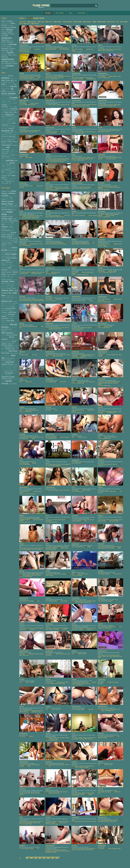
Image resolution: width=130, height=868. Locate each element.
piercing (14, 158)
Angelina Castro (7, 217)
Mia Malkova (7, 330)
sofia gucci (27, 52)
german (3, 127)
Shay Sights (9, 366)
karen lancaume (28, 79)
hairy (6, 129)
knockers (4, 140)
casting (3, 100)
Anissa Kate (7, 219)
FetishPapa (5, 27)
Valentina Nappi (8, 377)
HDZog (4, 32)
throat (8, 178)
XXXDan (10, 66)
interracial (5, 136)
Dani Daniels (12, 258)
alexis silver (27, 522)
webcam (9, 181)
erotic (8, 118)
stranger (109, 711)
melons (3, 148)
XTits (3, 66)
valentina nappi (81, 160)
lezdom (78, 188)
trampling (22, 187)
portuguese (34, 273)
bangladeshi (48, 851)
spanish (37, 103)
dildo (3, 115)
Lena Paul (12, 312)
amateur (5, 78)
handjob (11, 128)
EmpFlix (10, 25)
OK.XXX (10, 42)
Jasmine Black (11, 274)
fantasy (3, 121)
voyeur (58, 217)
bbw (15, 84)
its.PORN (5, 36)
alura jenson (54, 438)
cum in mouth (5, 109)
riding (13, 165)
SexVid (3, 53)
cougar (10, 103)
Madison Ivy (5, 323)
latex (79, 574)
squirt (7, 172)
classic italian (124, 22)
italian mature (57, 22)
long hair (4, 143)
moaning (12, 150)
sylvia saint (36, 79)
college (9, 101)
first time (67, 105)
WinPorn (8, 64)
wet (13, 181)
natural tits (5, 153)
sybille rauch (106, 190)
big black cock (6, 89)
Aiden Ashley (13, 196)
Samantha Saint (6, 356)
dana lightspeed (81, 357)
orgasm (7, 157)
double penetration (7, 116)
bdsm (3, 87)
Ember (4, 264)
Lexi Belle (4, 315)
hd (12, 131)
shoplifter (77, 244)
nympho (100, 628)
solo (3, 172)
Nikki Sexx (11, 339)
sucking (4, 176)
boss (80, 105)
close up (4, 101)
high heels (60, 792)
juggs (6, 138)
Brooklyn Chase (12, 239)
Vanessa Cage (7, 379)
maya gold (79, 575)
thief (54, 217)
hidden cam (57, 215)
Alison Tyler (9, 206)
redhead (9, 165)
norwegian (76, 739)
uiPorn (14, 55)
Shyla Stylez (9, 368)
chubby (14, 100)
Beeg (13, 23)
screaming (13, 167)
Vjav (3, 64)
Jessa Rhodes (6, 283)
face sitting (54, 243)
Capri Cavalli (14, 240)
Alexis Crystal (7, 201)
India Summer (6, 272)
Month (36, 18)
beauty (8, 87)
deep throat (9, 112)
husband (10, 135)
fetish (14, 123)
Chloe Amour (13, 250)
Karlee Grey (9, 298)
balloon (76, 132)
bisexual (81, 628)
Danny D (6, 260)
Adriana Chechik (8, 194)
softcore (14, 170)
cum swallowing (114, 520)
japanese (12, 136)
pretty (3, 163)
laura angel (27, 464)
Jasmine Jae (6, 276)
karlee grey (53, 133)
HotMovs (5, 34)
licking (10, 141)
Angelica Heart (12, 215)
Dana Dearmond (6, 256)
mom (8, 151)
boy (106, 792)
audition (54, 105)
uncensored (11, 180)
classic (76, 49)
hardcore (6, 131)
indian (14, 135)
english (3, 118)
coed (53, 215)
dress (111, 49)
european (13, 118)
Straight (48, 13)
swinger (94, 79)
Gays (71, 13)
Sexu (12, 50)
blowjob (12, 93)
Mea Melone (13, 327)
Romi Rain (5, 353)
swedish (39, 273)
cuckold (11, 107)
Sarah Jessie (10, 358)
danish (85, 738)
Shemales (81, 13)
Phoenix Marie (7, 345)
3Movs (4, 21)
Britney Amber (7, 237)
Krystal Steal (10, 308)
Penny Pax (11, 343)
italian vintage (78, 22)
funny (29, 49)
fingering (4, 125)
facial (10, 120)
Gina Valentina (13, 270)
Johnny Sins (7, 290)
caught (61, 355)
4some (76, 272)
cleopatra (105, 246)
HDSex (9, 30)
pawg (34, 217)
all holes (77, 355)
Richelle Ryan (10, 349)
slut (3, 170)
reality (3, 165)
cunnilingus (5, 111)
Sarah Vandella (6, 360)
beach (80, 132)
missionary (5, 150)
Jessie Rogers (5, 287)
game (39, 130)
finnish (94, 738)
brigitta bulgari (106, 78)
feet (9, 121)
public (7, 163)
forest (47, 356)
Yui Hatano (13, 384)
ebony (15, 116)
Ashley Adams (10, 225)
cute (3, 113)
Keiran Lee (7, 301)
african (24, 272)
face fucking (5, 120)
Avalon (8, 233)
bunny (54, 464)
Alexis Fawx (7, 204)
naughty (4, 155)
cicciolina (79, 275)
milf (8, 147)
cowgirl (4, 105)
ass (12, 80)
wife (7, 183)
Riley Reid (13, 351)
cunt (10, 111)
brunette (13, 98)
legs (13, 140)
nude (13, 155)
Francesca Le (5, 266)
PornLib (9, 47)
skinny (13, 168)
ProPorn (12, 48)
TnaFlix (10, 53)
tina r (78, 796)
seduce (100, 50)
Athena (5, 227)
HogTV (10, 32)
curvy (14, 111)
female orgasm (40, 301)
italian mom (49, 22)
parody (91, 215)
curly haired (77, 821)
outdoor (4, 158)
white (3, 183)
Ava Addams (6, 231)
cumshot (14, 109)
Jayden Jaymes (7, 279)
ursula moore (106, 217)
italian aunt (26, 24)
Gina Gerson (6, 269)
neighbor (41, 520)
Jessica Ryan (10, 285)
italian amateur (32, 22)
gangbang (11, 125)
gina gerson (80, 685)
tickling (64, 382)
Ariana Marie (13, 221)
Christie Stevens (6, 252)
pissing (3, 161)
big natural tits (57, 187)
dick (15, 112)
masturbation (6, 145)
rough (3, 167)
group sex (26, 78)
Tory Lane (8, 375)
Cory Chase (11, 254)
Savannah (10, 362)
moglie (94, 22)
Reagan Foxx (10, 347)
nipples (9, 155)
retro (92, 49)
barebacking (10, 84)
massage (10, 143)
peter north (112, 272)
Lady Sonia (5, 310)
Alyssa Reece (11, 208)
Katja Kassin (10, 299)
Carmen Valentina (7, 242)
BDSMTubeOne (6, 23)
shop (24, 655)
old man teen (111, 22)
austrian (24, 711)
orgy (12, 157)
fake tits (15, 120)
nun (117, 22)
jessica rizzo (80, 491)
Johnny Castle (11, 288)
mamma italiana (68, 22)
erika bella (53, 161)
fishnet (80, 547)
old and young (66, 49)
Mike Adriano (7, 333)
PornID (3, 47)
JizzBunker (7, 38)
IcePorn (11, 34)
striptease (10, 174)
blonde (4, 94)
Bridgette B (10, 235)
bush (105, 736)
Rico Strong (5, 351)
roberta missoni (54, 79)
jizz (2, 138)
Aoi (6, 221)
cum (15, 107)
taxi (112, 50)
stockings (12, 172)
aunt (21, 24)
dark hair (64, 821)
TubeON (4, 55)
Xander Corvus (7, 382)
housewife (78, 159)
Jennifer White (8, 281)
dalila (26, 105)
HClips (13, 27)
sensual (3, 168)
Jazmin (14, 280)
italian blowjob (102, 22)
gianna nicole (54, 740)
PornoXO (5, 48)
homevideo (9, 133)
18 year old (4, 76)
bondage (4, 96)
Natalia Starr (5, 337)
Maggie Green (13, 323)
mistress (109, 355)
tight (12, 178)
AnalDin (10, 21)
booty (9, 96)
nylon (121, 627)
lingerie (15, 141)
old (17, 155)
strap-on (4, 174)
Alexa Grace (10, 200)
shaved (8, 168)
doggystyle (10, 114)
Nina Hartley (7, 341)
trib (103, 301)
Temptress (9, 373)
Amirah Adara (7, 210)
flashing (68, 355)
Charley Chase (6, 248)
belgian (33, 272)
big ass (14, 86)
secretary (84, 106)
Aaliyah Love (6, 191)
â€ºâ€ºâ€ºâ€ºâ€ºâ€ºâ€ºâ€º (43, 858)
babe (3, 84)
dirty (99, 413)
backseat (103, 49)
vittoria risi (79, 330)
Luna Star (10, 321)
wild (10, 183)
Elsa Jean (9, 262)
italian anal (41, 22)
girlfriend (9, 127)
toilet (120, 574)
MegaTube (5, 40)
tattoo (9, 176)
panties (9, 158)
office (80, 106)
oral (3, 157)
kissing (13, 138)
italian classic (87, 22)
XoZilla (15, 64)
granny (50, 654)
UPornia (5, 57)
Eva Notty (9, 264)
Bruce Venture (5, 240)
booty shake (41, 548)
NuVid (4, 42)
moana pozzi (28, 245)
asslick (50, 574)
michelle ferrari (80, 383)
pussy (12, 163)
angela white (28, 218)
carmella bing (54, 522)
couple (15, 103)
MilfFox (12, 40)
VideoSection (8, 59)
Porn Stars (60, 13)
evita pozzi (79, 413)
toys (6, 180)
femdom (9, 123)
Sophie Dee (9, 369)
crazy (9, 105)
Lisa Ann (5, 318)
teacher (50, 655)
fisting (35, 130)
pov (16, 161)
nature (11, 153)
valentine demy (28, 411)
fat (7, 121)
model (3, 151)
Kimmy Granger (6, 307)
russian (8, 167)
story (88, 106)
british (7, 98)
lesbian (4, 141)
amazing (103, 520)
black (13, 91)
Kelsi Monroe (9, 303)
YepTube (4, 68)
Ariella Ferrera (6, 223)
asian (8, 80)
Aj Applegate (5, 198)
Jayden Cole (10, 278)
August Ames (11, 229)
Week (42, 18)
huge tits (4, 134)
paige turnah (35, 24)
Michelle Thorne (12, 331)
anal (3, 80)
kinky (9, 138)
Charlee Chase (11, 246)
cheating (8, 100)
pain (61, 382)
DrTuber (4, 25)
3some (11, 76)
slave (117, 355)
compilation (4, 103)
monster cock (14, 151)
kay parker (79, 52)
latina (9, 140)
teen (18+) (66, 188)
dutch (73, 629)
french (76, 629)
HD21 (3, 30)
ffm (92, 158)
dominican (83, 821)
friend (80, 682)
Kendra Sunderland (10, 305)
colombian (115, 709)
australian (25, 215)
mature (15, 145)
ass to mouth (54, 76)
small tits (8, 170)
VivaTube (12, 62)
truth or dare (34, 132)
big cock (50, 48)
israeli (26, 273)
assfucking (11, 82)
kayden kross (54, 683)
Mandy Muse (5, 325)
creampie (5, 107)
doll (59, 574)
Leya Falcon (11, 316)
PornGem (5, 45)
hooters (15, 133)
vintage (3, 182)
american (13, 78)
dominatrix (85, 187)
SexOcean (5, 50)
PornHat (13, 44)
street (113, 711)
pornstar (10, 160)
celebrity (90, 78)
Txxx (10, 55)
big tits (8, 91)
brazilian (55, 132)
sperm (62, 188)
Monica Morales (12, 335)
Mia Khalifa (5, 329)
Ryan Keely (14, 353)
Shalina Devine (7, 364)
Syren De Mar (9, 371)
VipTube (5, 62)
